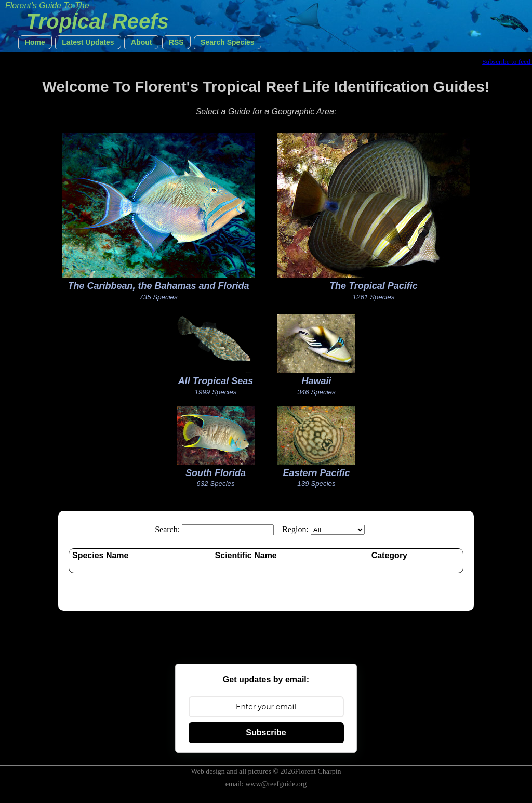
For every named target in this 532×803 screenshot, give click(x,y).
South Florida (216, 473)
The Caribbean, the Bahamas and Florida (158, 286)
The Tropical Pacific (374, 286)
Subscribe (266, 733)
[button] (35, 42)
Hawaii (316, 381)
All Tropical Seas (216, 381)
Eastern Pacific (316, 473)
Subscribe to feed (507, 62)
